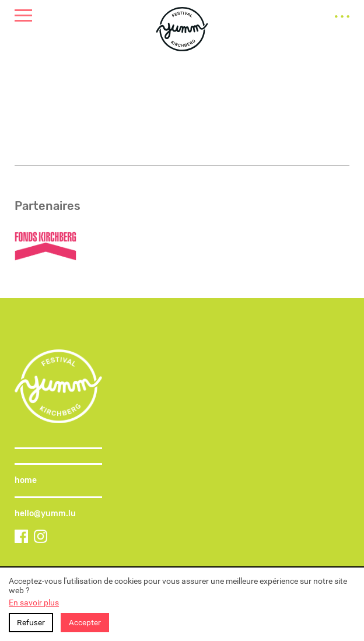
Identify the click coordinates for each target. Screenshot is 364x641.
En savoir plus (34, 603)
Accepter (85, 623)
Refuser (31, 623)
